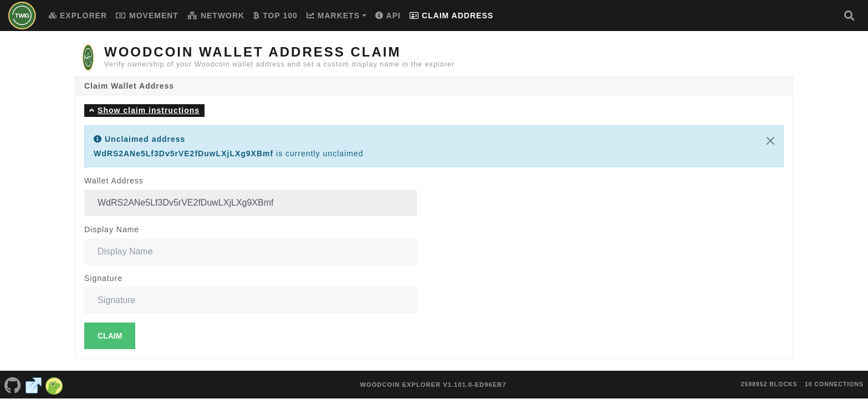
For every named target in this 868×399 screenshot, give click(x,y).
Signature (103, 278)
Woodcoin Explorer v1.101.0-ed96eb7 (433, 379)
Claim (110, 336)
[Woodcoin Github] (13, 379)
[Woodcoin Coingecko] (54, 379)
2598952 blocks (769, 378)
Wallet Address (114, 181)
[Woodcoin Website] (34, 379)
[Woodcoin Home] (22, 16)
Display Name (112, 229)
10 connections (834, 378)
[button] (144, 111)
